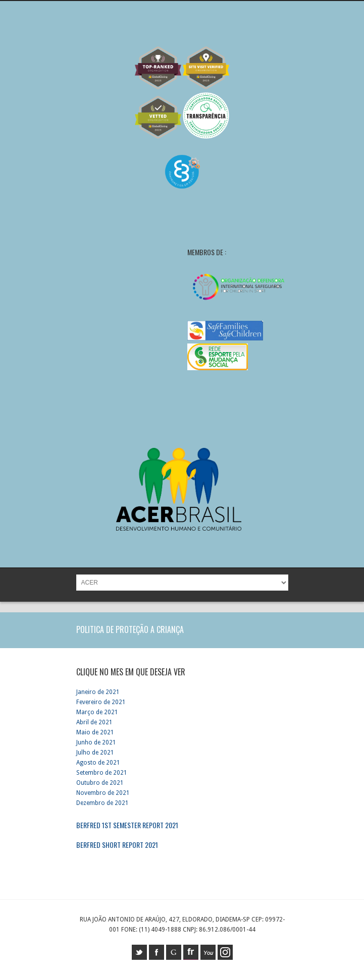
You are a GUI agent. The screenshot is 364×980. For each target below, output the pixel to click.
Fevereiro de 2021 (101, 702)
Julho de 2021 (95, 753)
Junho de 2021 (96, 742)
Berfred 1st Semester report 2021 (127, 825)
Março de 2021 (97, 712)
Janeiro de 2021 (98, 692)
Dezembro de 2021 (102, 803)
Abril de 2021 (94, 722)
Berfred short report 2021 (117, 845)
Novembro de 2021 (103, 793)
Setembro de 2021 (102, 773)
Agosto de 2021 (98, 763)
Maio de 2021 (95, 732)
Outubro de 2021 (100, 783)
